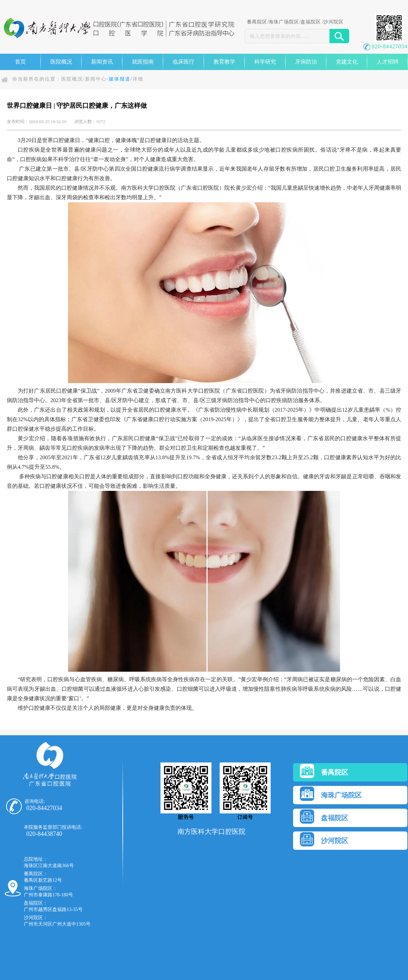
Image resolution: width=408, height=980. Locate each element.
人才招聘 (388, 62)
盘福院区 (311, 22)
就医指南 (143, 62)
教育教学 (224, 62)
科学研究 (265, 62)
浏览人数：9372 (90, 122)
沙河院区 (334, 22)
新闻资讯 (102, 62)
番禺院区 (257, 22)
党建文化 (347, 62)
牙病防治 (306, 62)
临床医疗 (184, 62)
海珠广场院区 (284, 22)
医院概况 (61, 62)
